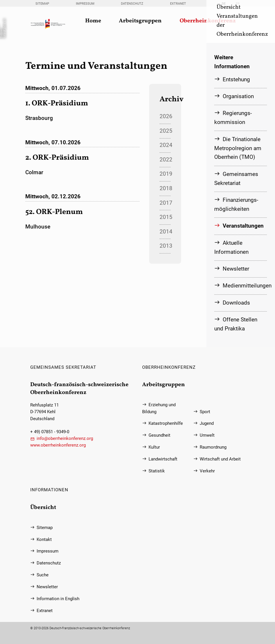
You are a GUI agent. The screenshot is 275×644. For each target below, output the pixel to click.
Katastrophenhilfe (166, 423)
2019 (165, 174)
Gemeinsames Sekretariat (236, 179)
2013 (165, 246)
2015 (165, 217)
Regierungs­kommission (233, 118)
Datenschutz (132, 4)
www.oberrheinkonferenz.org (58, 445)
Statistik (157, 471)
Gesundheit (159, 435)
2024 (165, 145)
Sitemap (42, 4)
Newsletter (236, 269)
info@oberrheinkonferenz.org (65, 439)
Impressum (85, 4)
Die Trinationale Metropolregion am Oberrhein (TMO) (238, 148)
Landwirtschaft (163, 459)
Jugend (207, 423)
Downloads (236, 303)
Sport (205, 412)
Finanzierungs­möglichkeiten (236, 204)
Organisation (238, 96)
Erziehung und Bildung (159, 408)
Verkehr (207, 471)
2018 (165, 188)
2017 (165, 203)
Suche (43, 575)
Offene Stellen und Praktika (236, 324)
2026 (165, 116)
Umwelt (207, 435)
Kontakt (44, 540)
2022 (165, 160)
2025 (165, 131)
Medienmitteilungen (245, 286)
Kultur (154, 447)
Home (93, 21)
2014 (165, 232)
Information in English (58, 599)
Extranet (178, 4)
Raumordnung (213, 447)
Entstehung (236, 79)
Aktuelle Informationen (231, 247)
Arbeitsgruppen (140, 21)
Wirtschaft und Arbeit (220, 459)
